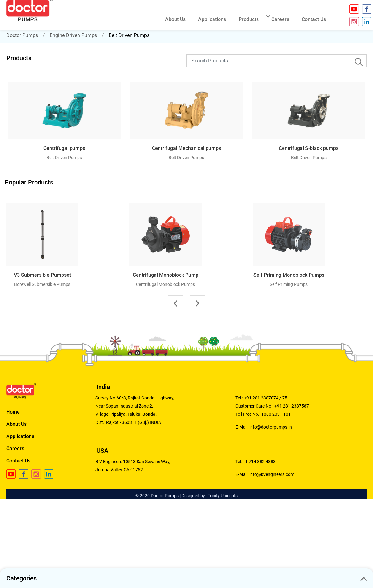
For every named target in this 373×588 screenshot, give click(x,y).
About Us (16, 424)
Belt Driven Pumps (129, 35)
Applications (20, 436)
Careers (15, 449)
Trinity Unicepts (223, 496)
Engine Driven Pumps (73, 35)
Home (13, 412)
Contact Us (18, 461)
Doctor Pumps (22, 35)
